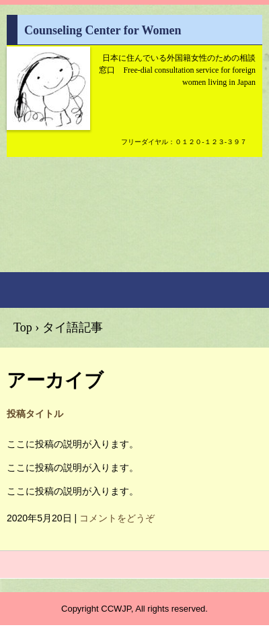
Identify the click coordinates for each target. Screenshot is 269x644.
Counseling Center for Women (48, 96)
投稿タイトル (35, 414)
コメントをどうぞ (117, 518)
